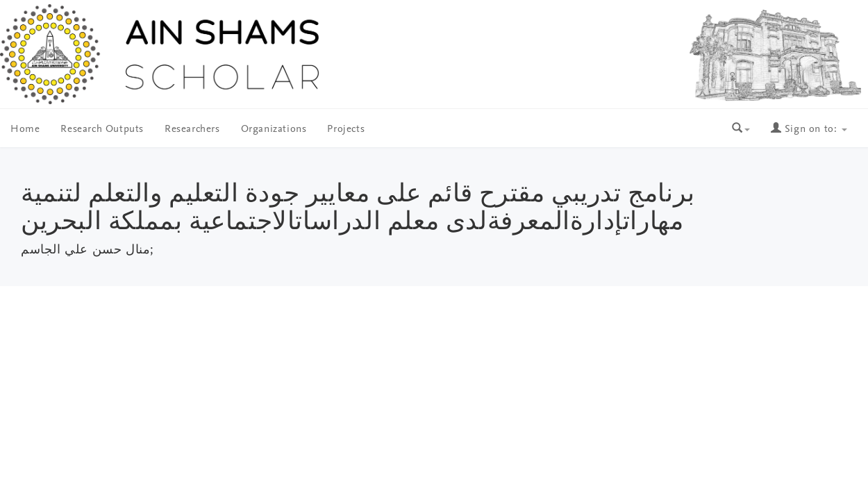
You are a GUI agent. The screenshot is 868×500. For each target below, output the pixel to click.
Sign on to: (809, 130)
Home (25, 130)
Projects (346, 130)
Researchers (192, 130)
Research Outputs (102, 130)
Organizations (274, 130)
